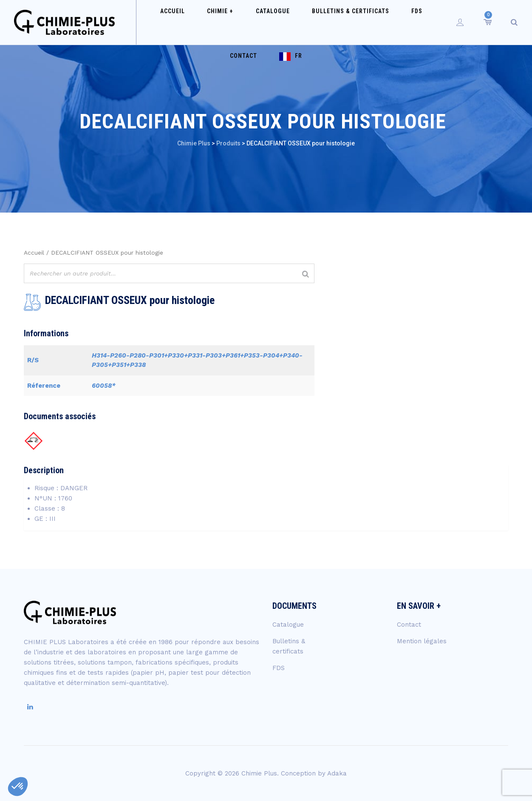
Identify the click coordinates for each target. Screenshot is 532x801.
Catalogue (259, 22)
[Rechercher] (306, 274)
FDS (383, 22)
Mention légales (422, 641)
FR (274, 67)
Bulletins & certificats (327, 22)
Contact (415, 22)
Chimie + (216, 22)
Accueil (178, 22)
